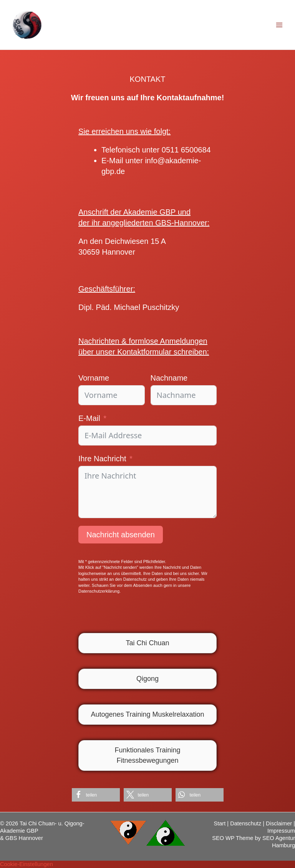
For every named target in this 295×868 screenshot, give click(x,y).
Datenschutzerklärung (99, 591)
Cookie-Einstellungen (27, 864)
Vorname (94, 378)
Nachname (169, 378)
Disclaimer (279, 823)
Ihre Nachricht (102, 459)
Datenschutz (246, 823)
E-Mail (89, 418)
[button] (96, 795)
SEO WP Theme (233, 838)
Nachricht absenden (121, 535)
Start (220, 823)
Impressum (281, 831)
